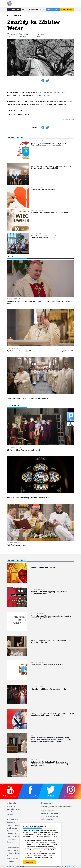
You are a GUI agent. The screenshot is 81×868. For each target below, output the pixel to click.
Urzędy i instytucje (12, 828)
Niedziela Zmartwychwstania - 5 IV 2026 (47, 665)
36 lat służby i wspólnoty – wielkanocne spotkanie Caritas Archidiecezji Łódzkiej (34, 9)
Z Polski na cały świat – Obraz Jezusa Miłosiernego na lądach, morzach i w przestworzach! (52, 714)
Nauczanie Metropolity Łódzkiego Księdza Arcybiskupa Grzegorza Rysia (57, 807)
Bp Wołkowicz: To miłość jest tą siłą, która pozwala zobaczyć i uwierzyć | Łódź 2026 (40, 351)
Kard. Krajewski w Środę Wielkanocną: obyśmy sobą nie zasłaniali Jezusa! (52, 641)
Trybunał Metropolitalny (14, 831)
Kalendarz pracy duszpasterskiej (50, 813)
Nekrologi (10, 815)
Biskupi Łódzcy (11, 823)
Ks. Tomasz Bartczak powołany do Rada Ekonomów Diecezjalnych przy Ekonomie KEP (51, 167)
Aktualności (12, 803)
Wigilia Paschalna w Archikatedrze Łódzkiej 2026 (27, 398)
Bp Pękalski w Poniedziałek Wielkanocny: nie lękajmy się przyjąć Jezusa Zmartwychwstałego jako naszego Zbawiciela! (52, 764)
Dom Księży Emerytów (13, 848)
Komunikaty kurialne (13, 812)
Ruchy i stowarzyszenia (48, 819)
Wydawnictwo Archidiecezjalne (16, 859)
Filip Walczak (70, 866)
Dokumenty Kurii (12, 834)
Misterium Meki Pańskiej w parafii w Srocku (48, 689)
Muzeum (10, 856)
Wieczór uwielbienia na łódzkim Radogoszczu (49, 213)
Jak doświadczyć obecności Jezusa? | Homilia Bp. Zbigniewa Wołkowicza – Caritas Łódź (40, 302)
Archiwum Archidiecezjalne (15, 853)
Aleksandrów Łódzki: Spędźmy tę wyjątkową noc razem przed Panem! (50, 593)
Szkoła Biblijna (67, 9)
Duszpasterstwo (47, 803)
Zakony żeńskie (11, 845)
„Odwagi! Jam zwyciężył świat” (43, 567)
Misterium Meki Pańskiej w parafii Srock (24, 450)
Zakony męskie (11, 842)
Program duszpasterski (48, 811)
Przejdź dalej (29, 862)
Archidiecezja (11, 806)
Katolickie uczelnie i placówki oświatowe (18, 850)
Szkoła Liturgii (53, 9)
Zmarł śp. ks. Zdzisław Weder (34, 25)
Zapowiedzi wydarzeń (13, 809)
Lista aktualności (17, 16)
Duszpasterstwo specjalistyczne (50, 816)
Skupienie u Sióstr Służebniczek (44, 189)
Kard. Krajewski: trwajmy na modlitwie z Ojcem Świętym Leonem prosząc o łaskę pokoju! (50, 144)
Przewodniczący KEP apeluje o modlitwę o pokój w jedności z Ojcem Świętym (51, 617)
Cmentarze (10, 861)
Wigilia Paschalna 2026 (17, 545)
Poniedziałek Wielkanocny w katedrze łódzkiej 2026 (28, 497)
